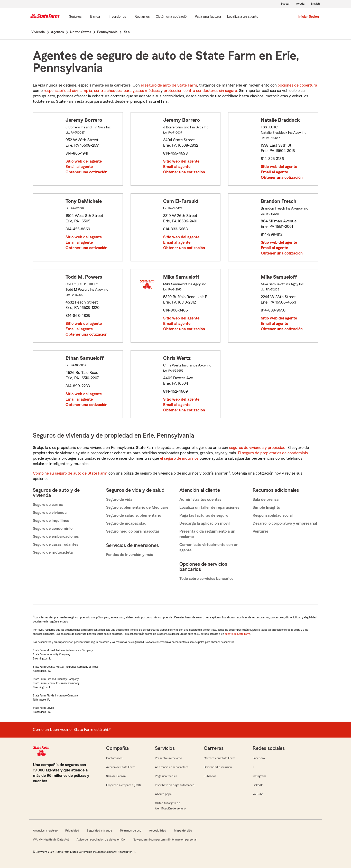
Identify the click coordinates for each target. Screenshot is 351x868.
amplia (86, 91)
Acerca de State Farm (121, 767)
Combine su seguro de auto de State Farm (70, 473)
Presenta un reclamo (168, 758)
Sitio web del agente (84, 161)
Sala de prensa (266, 499)
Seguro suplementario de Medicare (137, 507)
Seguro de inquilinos (51, 521)
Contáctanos (114, 758)
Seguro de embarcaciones (56, 536)
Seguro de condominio (53, 529)
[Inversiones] (117, 17)
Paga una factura (166, 776)
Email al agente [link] (79, 167)
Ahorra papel (164, 794)
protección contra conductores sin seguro (200, 91)
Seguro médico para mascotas (133, 531)
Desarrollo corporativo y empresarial (285, 523)
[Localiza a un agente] (243, 17)
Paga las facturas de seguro (204, 515)
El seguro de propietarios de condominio (273, 453)
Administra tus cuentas (200, 499)
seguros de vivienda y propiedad (257, 448)
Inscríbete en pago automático (175, 785)
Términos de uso (131, 831)
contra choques (108, 91)
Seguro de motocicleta (53, 552)
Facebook (259, 758)
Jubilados (210, 776)
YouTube (258, 794)
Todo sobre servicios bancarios (206, 579)
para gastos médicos (142, 91)
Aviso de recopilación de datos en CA (101, 839)
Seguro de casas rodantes (56, 544)
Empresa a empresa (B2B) (123, 785)
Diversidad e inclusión (218, 767)
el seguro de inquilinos (179, 458)
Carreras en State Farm (219, 758)
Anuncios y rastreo (45, 831)
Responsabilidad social (273, 515)
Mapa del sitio (183, 831)
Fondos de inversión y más (130, 555)
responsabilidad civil (61, 91)
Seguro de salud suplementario (134, 515)
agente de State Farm (237, 634)
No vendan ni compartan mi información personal (165, 839)
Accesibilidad (158, 831)
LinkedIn (258, 785)
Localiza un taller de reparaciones (209, 507)
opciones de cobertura (297, 85)
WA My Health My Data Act (51, 839)
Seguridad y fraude (99, 831)
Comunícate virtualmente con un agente (209, 547)
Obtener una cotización (86, 172)
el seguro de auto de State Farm (169, 85)
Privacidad (72, 831)
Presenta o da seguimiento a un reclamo (207, 534)
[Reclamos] (142, 17)
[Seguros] (75, 17)
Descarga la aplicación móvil (205, 523)
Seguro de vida (119, 499)
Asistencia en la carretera (172, 767)
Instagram (259, 776)
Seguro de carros (48, 505)
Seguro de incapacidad (126, 523)
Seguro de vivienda (50, 513)
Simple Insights (266, 507)
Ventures (261, 531)
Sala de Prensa (116, 776)
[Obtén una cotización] (172, 17)
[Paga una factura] (208, 17)
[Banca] (95, 17)
